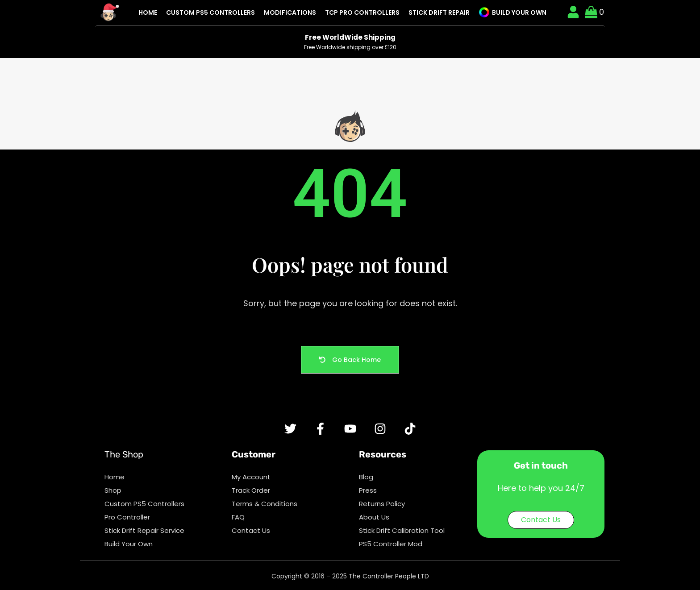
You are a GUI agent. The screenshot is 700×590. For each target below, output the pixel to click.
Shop (113, 490)
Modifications (290, 12)
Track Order (251, 490)
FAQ (238, 517)
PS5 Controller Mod (391, 544)
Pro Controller (127, 517)
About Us (374, 517)
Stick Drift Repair (439, 12)
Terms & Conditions (265, 504)
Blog (366, 477)
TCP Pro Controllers (362, 12)
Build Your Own (512, 12)
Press (368, 490)
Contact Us (251, 530)
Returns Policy (382, 504)
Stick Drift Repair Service (144, 530)
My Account (251, 477)
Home (148, 12)
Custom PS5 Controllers (210, 12)
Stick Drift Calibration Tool (402, 530)
